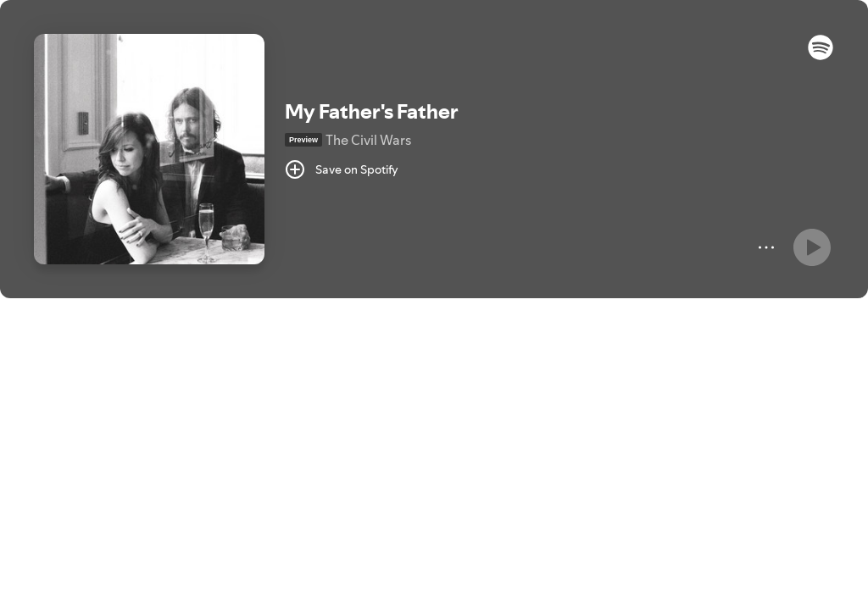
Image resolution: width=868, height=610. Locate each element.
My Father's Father (372, 111)
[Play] (812, 247)
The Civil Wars (368, 140)
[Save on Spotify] (342, 169)
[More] (766, 247)
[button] (821, 56)
